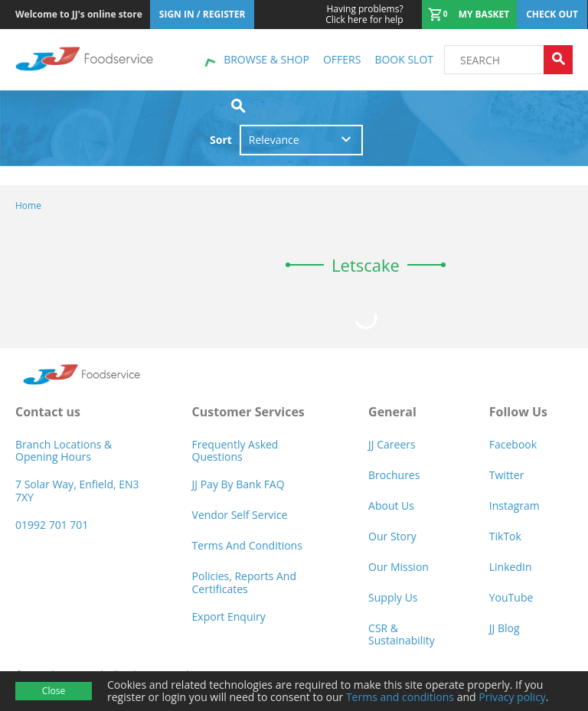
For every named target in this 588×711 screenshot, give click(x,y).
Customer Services (248, 412)
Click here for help (364, 15)
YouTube (511, 597)
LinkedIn (511, 567)
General (392, 412)
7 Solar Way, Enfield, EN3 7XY (77, 490)
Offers (342, 59)
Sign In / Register (203, 14)
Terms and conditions (400, 697)
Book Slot (404, 59)
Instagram (514, 506)
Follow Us (518, 412)
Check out (552, 14)
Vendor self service (240, 515)
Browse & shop (266, 59)
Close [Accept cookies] (54, 691)
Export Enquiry (229, 616)
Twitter (507, 475)
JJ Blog (505, 628)
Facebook (513, 444)
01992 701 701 (52, 525)
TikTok (505, 536)
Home (28, 205)
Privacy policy (512, 697)
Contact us (48, 412)
